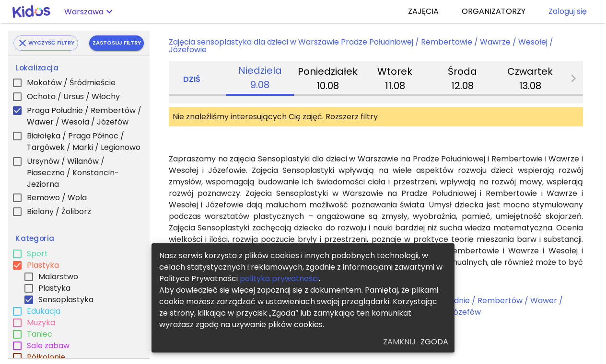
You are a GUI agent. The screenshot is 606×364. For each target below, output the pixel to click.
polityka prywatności (279, 279)
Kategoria (35, 239)
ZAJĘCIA (423, 11)
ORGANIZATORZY (494, 11)
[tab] (260, 79)
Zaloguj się (568, 11)
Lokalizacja (37, 68)
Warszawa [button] (84, 12)
